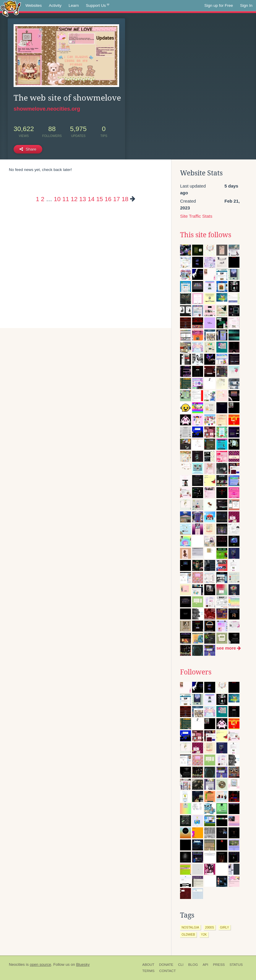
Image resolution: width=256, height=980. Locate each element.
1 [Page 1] (37, 199)
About (148, 965)
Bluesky (83, 964)
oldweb (188, 934)
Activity (55, 5)
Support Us (98, 6)
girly (225, 927)
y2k (204, 934)
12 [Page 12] (74, 199)
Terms (148, 971)
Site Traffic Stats (196, 216)
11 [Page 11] (66, 199)
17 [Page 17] (117, 199)
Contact (168, 971)
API (205, 965)
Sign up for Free (219, 5)
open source (40, 964)
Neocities (17, 964)
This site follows (206, 235)
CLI (181, 965)
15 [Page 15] (99, 199)
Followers (196, 672)
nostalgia (190, 927)
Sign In (246, 5)
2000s (210, 927)
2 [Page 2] (42, 199)
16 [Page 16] (108, 199)
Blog (193, 965)
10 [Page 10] (57, 199)
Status (236, 965)
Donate (166, 965)
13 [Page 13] (83, 199)
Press (219, 965)
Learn (74, 5)
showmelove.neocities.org (47, 109)
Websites (34, 5)
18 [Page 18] (125, 199)
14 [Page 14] (91, 199)
